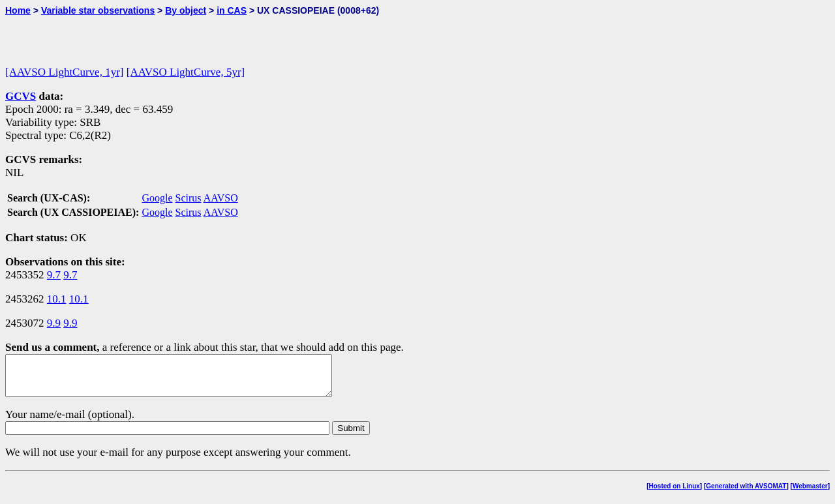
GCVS (21, 96)
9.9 (54, 323)
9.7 (54, 275)
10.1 (57, 299)
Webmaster (810, 494)
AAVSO (221, 198)
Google (157, 198)
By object (186, 10)
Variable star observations (98, 10)
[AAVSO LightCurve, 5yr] (186, 72)
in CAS (232, 10)
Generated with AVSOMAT (746, 494)
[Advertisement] (158, 35)
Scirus (189, 198)
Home (18, 10)
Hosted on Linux (675, 494)
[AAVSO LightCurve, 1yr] (64, 72)
